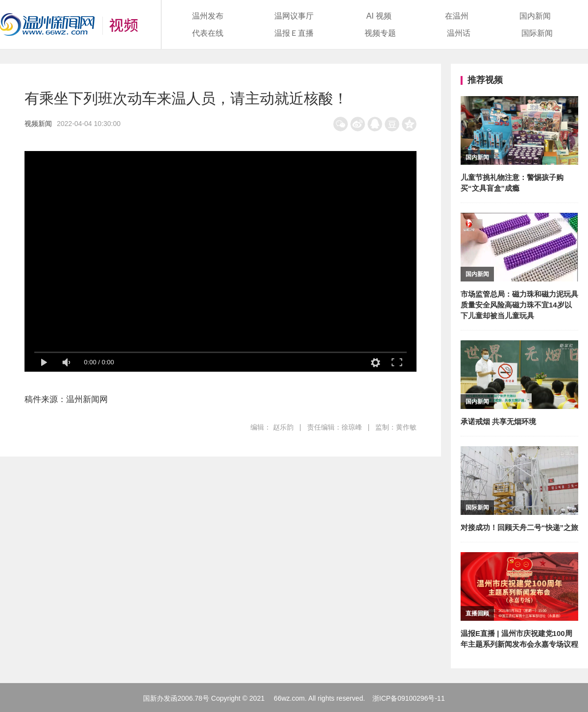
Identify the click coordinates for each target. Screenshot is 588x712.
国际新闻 (537, 33)
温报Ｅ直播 (294, 33)
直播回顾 (477, 613)
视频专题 (380, 33)
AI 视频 (379, 16)
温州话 (459, 33)
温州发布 (208, 16)
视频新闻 (38, 124)
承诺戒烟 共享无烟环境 (498, 421)
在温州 (457, 16)
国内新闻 (535, 16)
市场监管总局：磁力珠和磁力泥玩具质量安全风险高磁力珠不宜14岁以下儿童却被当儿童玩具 (519, 305)
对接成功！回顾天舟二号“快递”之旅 (519, 527)
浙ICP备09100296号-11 (409, 698)
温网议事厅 (294, 16)
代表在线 (208, 33)
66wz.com (289, 698)
